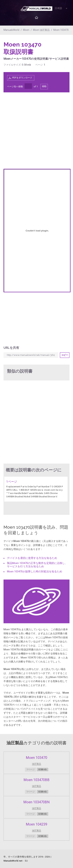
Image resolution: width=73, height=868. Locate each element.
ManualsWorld (11, 30)
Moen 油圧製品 (41, 30)
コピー (65, 355)
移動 (44, 86)
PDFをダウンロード (22, 78)
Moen (26, 30)
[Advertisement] (55, 50)
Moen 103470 (61, 30)
